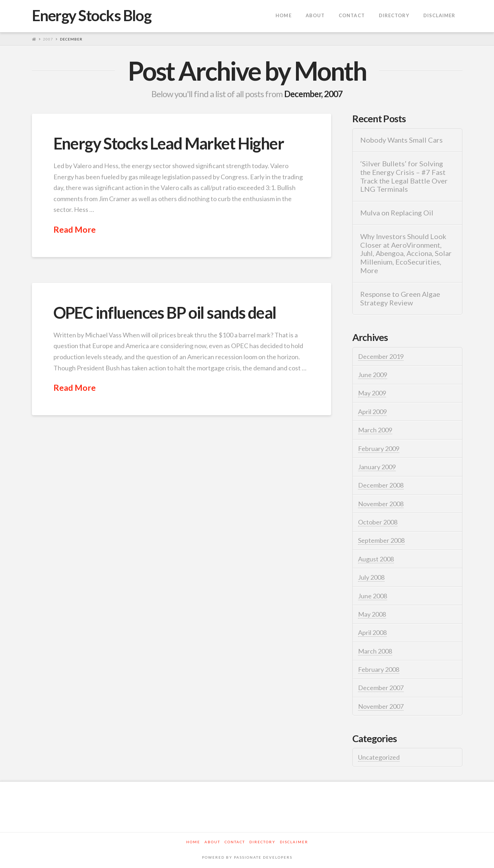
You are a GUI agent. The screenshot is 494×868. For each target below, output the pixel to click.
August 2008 (376, 559)
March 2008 (375, 651)
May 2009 (372, 393)
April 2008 (372, 632)
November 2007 (381, 706)
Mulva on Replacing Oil (397, 213)
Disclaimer (294, 842)
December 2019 (381, 356)
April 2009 (372, 412)
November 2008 (381, 504)
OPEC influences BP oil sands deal (165, 313)
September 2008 (381, 540)
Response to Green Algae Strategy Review (400, 298)
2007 (48, 39)
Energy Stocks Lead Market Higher (169, 143)
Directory (262, 842)
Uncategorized (379, 757)
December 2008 (381, 485)
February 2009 (379, 449)
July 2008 (371, 577)
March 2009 (375, 430)
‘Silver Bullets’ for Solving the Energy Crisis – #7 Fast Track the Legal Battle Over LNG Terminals (404, 176)
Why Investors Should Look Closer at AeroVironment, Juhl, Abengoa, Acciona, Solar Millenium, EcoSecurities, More (406, 253)
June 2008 (373, 596)
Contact (235, 842)
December (71, 39)
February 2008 (379, 669)
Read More (75, 229)
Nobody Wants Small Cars (401, 140)
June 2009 (373, 375)
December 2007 (381, 688)
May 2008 (372, 614)
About (212, 842)
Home (193, 842)
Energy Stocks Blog (92, 15)
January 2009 (377, 467)
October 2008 (378, 522)
